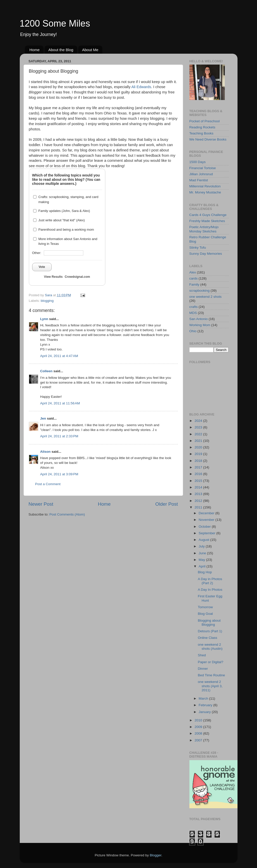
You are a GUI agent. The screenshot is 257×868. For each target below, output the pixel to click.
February (206, 705)
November (207, 520)
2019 (199, 454)
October (205, 527)
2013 (199, 494)
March (204, 698)
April (203, 566)
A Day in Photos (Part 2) (210, 581)
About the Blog (61, 50)
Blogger (156, 855)
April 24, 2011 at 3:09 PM (59, 474)
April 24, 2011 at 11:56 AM (60, 403)
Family (194, 284)
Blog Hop (205, 572)
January (205, 712)
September (208, 533)
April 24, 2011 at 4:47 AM (59, 356)
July (202, 546)
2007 (199, 740)
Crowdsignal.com (77, 277)
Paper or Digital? (211, 662)
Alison (45, 452)
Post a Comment (48, 484)
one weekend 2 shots (206, 297)
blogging (47, 301)
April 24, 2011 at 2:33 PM (59, 436)
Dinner (203, 669)
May (202, 560)
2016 (199, 474)
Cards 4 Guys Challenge (208, 215)
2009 (199, 727)
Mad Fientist (199, 180)
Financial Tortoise (203, 168)
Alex (193, 272)
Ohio (193, 331)
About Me (90, 50)
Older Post (166, 504)
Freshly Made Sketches (207, 221)
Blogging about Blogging (209, 623)
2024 (199, 421)
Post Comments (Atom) (67, 514)
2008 (199, 733)
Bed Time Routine (211, 675)
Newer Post (41, 504)
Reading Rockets (202, 127)
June (203, 553)
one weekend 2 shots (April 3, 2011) (210, 686)
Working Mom (200, 325)
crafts (194, 307)
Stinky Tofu (198, 248)
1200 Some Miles (55, 23)
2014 (199, 487)
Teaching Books (201, 133)
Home (34, 50)
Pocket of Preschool (205, 121)
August (205, 540)
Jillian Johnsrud (201, 174)
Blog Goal (205, 614)
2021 (199, 441)
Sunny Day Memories (206, 254)
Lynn (44, 319)
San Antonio (199, 319)
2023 (199, 427)
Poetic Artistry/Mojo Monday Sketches (204, 229)
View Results (53, 277)
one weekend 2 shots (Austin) (210, 647)
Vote (42, 267)
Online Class (207, 638)
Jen (43, 418)
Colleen (46, 371)
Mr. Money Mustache (205, 192)
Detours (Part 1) (210, 631)
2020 (199, 447)
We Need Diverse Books (208, 139)
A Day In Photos (210, 590)
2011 (199, 507)
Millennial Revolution (205, 186)
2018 (199, 461)
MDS (193, 313)
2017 (199, 467)
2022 (199, 434)
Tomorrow (205, 607)
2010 (199, 720)
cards (194, 278)
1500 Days (198, 162)
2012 (199, 501)
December (207, 513)
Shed (202, 655)
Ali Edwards (141, 87)
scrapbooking (200, 291)
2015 (199, 481)
